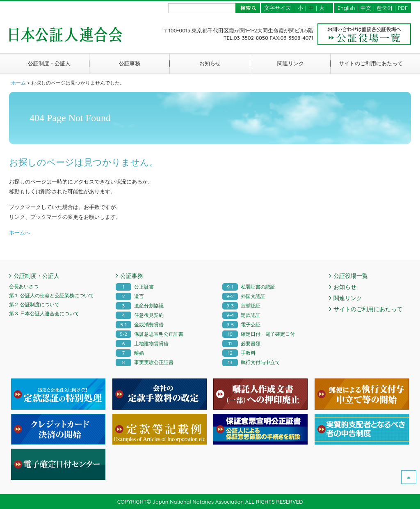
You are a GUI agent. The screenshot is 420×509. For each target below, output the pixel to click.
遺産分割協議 (140, 306)
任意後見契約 (140, 315)
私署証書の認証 (249, 287)
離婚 (130, 353)
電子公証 (241, 324)
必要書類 (241, 343)
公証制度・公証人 (49, 63)
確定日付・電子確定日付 (259, 334)
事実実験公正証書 (145, 362)
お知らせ (210, 63)
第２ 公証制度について (34, 304)
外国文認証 (244, 296)
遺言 (130, 296)
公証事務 (130, 63)
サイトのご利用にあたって (371, 63)
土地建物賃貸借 (142, 343)
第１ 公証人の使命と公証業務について (51, 295)
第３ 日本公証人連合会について (44, 313)
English (346, 8)
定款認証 (241, 315)
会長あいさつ (24, 286)
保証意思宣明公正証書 (150, 334)
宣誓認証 (241, 306)
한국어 (385, 8)
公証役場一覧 (351, 276)
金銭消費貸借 (140, 324)
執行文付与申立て (251, 362)
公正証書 (135, 287)
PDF (403, 8)
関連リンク (291, 63)
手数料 (239, 353)
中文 (366, 8)
